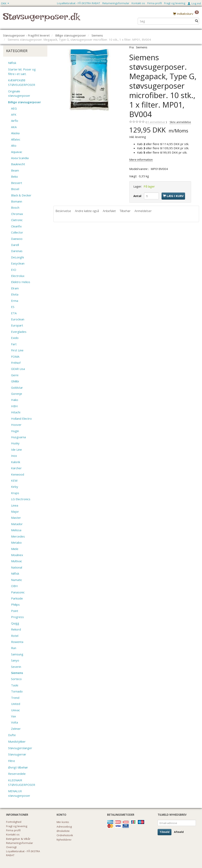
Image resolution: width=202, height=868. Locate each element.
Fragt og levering (175, 3)
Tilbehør (125, 211)
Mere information (141, 160)
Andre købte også (87, 211)
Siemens (142, 47)
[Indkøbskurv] (186, 14)
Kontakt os (138, 3)
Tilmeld (165, 832)
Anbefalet (109, 211)
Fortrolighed (14, 822)
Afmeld (179, 832)
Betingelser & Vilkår (18, 839)
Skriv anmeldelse (180, 122)
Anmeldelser (143, 211)
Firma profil (155, 3)
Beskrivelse (63, 211)
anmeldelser (156, 122)
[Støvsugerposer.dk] (41, 19)
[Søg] (197, 21)
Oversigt (11, 847)
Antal (138, 196)
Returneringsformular (116, 3)
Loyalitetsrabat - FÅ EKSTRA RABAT (79, 3)
